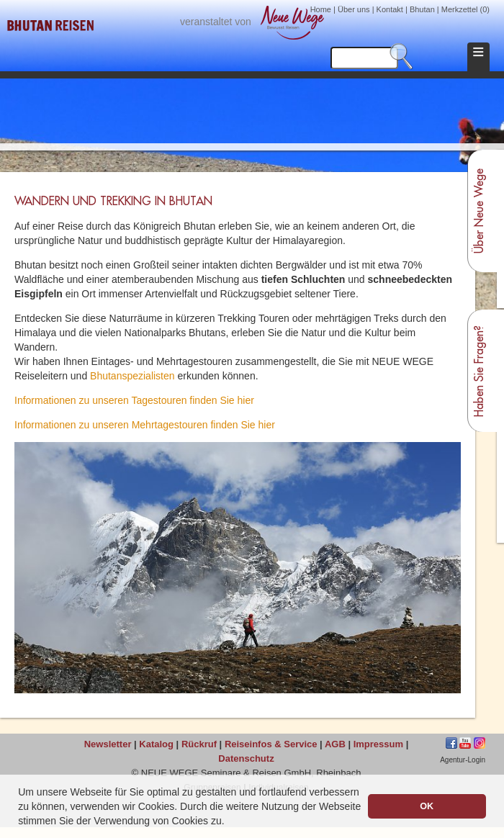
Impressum (378, 744)
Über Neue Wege (480, 211)
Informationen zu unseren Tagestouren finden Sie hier (134, 400)
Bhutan (422, 9)
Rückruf (199, 744)
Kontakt (390, 9)
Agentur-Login (463, 760)
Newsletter (108, 744)
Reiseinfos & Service (271, 744)
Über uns (354, 9)
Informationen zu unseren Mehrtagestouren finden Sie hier (145, 425)
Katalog (156, 744)
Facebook (451, 743)
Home (321, 9)
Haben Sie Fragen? (480, 371)
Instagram (480, 743)
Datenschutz (246, 758)
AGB (335, 744)
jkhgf (465, 743)
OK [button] (427, 806)
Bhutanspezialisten (132, 376)
